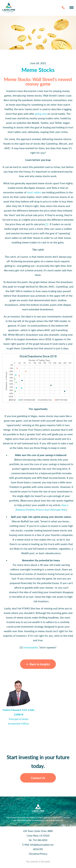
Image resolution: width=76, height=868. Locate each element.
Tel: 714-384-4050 (38, 840)
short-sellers (34, 192)
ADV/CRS (38, 849)
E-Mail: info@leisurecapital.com (38, 845)
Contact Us (38, 778)
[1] (47, 224)
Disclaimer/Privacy (38, 854)
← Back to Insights (38, 664)
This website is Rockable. (38, 862)
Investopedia (31, 647)
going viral (41, 114)
